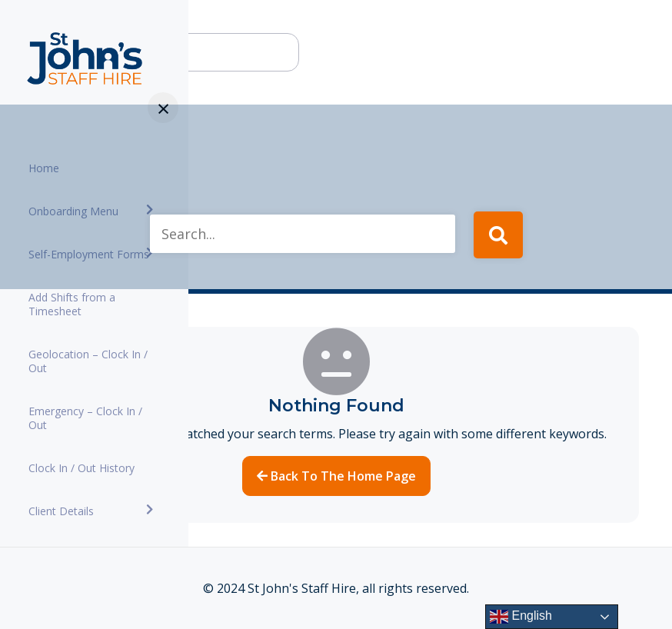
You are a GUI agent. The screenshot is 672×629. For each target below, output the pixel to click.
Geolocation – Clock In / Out (88, 361)
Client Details (61, 511)
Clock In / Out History (82, 468)
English (521, 617)
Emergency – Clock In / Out (85, 418)
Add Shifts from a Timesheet (72, 304)
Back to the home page (336, 476)
